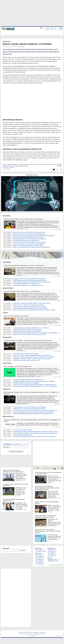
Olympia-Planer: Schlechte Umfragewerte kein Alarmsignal (28, 237)
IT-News (5, 313)
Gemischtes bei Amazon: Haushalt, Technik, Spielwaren (28, 330)
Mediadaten (36, 632)
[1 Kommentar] (7, 169)
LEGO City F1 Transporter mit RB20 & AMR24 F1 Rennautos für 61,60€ (32, 303)
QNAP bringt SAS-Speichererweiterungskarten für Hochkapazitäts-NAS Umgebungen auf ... (37, 333)
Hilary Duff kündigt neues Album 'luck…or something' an (22, 291)
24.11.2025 (38, 551)
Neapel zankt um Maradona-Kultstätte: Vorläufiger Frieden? (29, 246)
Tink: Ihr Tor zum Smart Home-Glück (23, 430)
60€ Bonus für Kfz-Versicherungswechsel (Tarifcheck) (27, 331)
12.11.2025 (51, 556)
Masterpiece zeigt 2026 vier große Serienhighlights (26, 383)
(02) (26, 229)
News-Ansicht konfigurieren (56, 564)
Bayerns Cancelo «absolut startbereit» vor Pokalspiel (27, 44)
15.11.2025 (51, 551)
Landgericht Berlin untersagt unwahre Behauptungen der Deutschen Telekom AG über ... (36, 432)
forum (29, 454)
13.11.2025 (51, 554)
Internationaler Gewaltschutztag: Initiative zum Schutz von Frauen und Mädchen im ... (35, 436)
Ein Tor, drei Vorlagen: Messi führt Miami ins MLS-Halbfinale (29, 244)
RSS (44, 634)
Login (47, 29)
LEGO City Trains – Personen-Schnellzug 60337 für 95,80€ (28, 305)
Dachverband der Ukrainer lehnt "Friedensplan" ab (26, 284)
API (41, 634)
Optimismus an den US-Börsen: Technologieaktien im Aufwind (29, 409)
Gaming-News (7, 337)
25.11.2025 (38, 550)
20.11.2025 (38, 560)
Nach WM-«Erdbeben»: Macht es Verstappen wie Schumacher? (30, 239)
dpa (23, 47)
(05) (60, 498)
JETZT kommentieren (16, 451)
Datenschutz (27, 632)
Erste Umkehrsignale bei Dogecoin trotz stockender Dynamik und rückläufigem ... (34, 412)
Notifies (61, 566)
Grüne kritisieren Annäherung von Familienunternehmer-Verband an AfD (32, 282)
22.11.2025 (38, 557)
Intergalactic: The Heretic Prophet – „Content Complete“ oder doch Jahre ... (33, 359)
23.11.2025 (38, 555)
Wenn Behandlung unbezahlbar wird (23, 435)
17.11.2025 (38, 564)
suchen (22, 550)
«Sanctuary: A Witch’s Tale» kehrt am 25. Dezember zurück (28, 380)
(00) (12, 239)
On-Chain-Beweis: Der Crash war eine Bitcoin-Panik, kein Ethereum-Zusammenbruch (35, 410)
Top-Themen (7, 262)
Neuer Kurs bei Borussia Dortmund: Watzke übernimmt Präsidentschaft (32, 247)
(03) (12, 234)
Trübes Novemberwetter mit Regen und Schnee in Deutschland (24, 265)
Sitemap (21, 632)
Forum (24, 634)
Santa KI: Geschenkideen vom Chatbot (16, 316)
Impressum (43, 632)
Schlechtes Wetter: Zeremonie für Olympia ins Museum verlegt (29, 242)
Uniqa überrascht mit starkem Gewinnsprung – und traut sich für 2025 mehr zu (48, 531)
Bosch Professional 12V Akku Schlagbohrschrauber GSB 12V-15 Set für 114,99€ (34, 310)
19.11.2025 (38, 561)
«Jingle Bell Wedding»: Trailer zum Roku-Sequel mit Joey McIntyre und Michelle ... (34, 381)
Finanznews (7, 389)
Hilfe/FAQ (37, 634)
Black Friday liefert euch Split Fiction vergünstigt (26, 354)
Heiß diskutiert (52, 561)
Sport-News (6, 216)
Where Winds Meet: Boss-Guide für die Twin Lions (26, 360)
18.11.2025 (38, 563)
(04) (19, 496)
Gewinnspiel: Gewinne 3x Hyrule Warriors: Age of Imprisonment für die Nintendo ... (35, 357)
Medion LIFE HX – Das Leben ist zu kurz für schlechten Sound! (29, 335)
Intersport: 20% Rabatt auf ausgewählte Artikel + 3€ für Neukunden (30, 308)
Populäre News (52, 560)
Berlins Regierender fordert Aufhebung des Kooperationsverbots (30, 280)
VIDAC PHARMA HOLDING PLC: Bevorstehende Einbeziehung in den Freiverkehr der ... (36, 433)
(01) (12, 232)
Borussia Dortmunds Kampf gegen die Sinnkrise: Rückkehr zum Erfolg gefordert (34, 236)
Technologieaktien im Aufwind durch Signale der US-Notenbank (30, 407)
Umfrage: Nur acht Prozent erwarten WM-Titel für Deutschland (29, 279)
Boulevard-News (8, 288)
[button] (56, 29)
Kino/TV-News (7, 363)
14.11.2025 (51, 553)
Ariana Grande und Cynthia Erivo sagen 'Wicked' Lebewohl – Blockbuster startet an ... (35, 385)
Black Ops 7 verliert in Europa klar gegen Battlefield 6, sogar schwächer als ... (33, 355)
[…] (24, 229)
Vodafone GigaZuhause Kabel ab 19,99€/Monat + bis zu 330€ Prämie (31, 328)
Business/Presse (8, 416)
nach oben (58, 636)
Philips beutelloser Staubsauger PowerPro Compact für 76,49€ (29, 307)
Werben (32, 634)
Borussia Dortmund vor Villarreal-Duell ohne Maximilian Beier (29, 232)
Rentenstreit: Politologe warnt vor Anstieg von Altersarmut (28, 285)
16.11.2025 (51, 550)
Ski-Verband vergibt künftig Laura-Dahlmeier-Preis (26, 241)
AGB (31, 632)
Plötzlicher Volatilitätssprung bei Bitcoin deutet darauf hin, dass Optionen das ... (34, 414)
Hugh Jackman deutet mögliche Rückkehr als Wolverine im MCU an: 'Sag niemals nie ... (36, 386)
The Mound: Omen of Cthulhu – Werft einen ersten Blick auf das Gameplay (28, 341)
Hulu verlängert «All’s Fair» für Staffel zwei (17, 366)
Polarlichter (8, 444)
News (28, 634)
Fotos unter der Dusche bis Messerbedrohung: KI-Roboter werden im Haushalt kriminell (47, 488)
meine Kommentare (53, 566)
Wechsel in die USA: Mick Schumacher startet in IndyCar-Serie (29, 234)
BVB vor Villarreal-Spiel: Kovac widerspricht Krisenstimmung (23, 219)
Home (20, 634)
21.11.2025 (38, 558)
